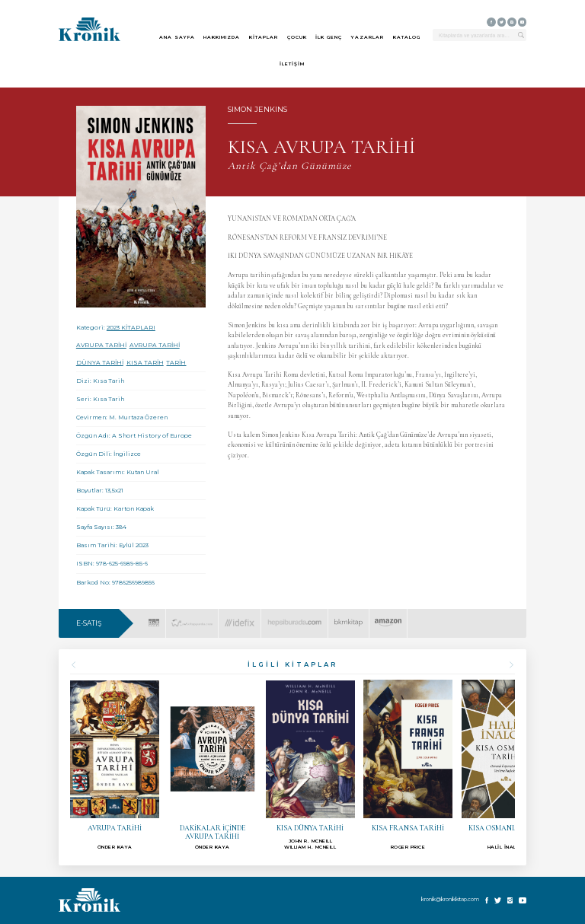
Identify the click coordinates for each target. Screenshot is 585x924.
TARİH (176, 363)
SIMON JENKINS (257, 109)
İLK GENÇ (329, 38)
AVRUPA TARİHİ (101, 345)
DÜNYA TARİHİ (100, 363)
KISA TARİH (145, 363)
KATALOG (407, 38)
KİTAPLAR (264, 38)
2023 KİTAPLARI (131, 328)
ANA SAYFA (177, 38)
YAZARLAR (368, 38)
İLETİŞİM (292, 64)
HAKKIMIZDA (222, 38)
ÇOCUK (297, 38)
